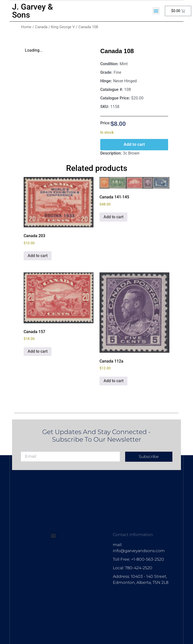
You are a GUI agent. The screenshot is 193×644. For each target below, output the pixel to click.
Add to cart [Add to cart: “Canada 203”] (38, 256)
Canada (41, 27)
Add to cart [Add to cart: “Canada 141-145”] (113, 217)
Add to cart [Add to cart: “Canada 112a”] (113, 381)
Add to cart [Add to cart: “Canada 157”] (38, 351)
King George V (63, 27)
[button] (156, 11)
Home (26, 27)
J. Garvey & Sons (33, 11)
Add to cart (134, 144)
